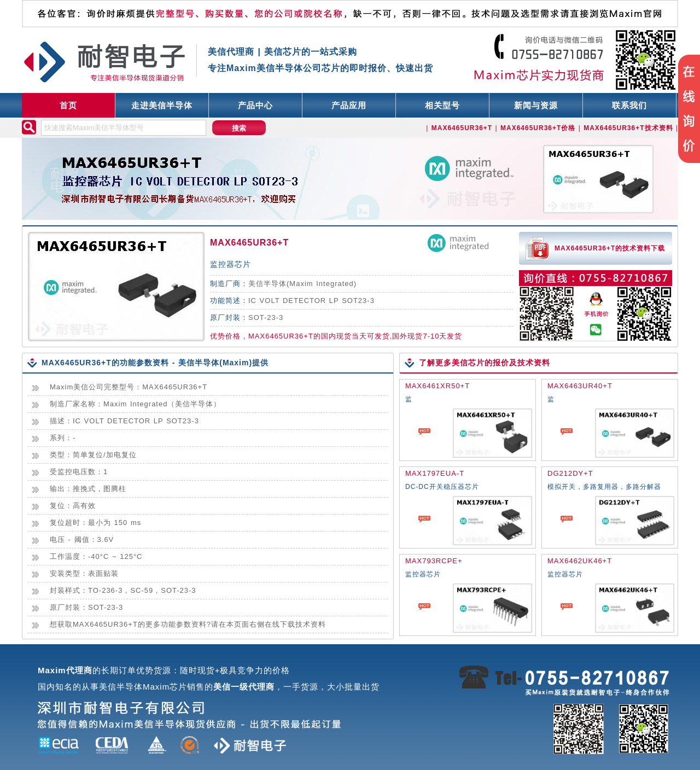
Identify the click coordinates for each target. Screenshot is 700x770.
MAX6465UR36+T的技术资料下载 (610, 248)
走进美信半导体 (162, 105)
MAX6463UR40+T (580, 386)
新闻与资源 (536, 105)
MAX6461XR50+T (437, 386)
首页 (68, 105)
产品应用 (349, 105)
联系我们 (629, 105)
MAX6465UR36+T (249, 243)
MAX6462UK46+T (580, 561)
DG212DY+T (570, 473)
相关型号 (442, 105)
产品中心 (255, 105)
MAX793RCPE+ (434, 561)
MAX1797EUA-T (435, 473)
